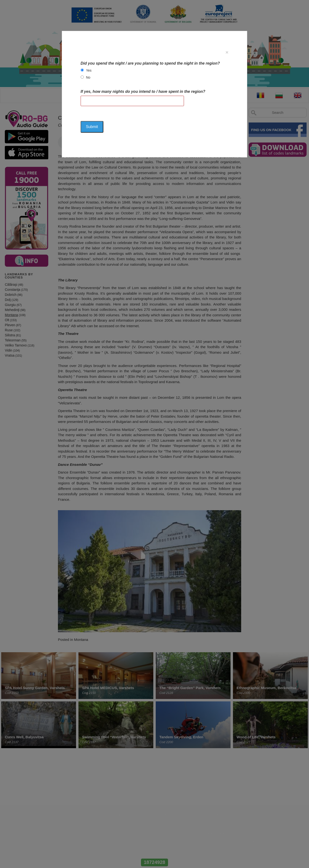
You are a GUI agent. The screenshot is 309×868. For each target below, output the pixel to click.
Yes (89, 70)
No (88, 77)
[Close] (227, 52)
